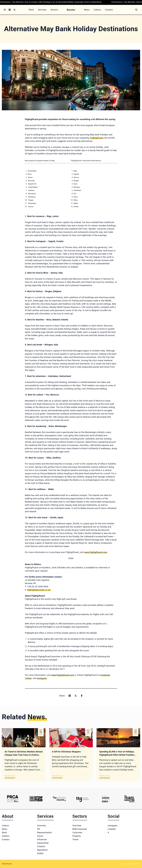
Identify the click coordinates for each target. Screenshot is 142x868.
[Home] (71, 10)
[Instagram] (5, 10)
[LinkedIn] (10, 10)
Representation (45, 832)
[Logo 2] (36, 799)
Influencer (42, 839)
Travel (75, 839)
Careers (6, 836)
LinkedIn (112, 829)
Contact (6, 839)
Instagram (113, 826)
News (5, 829)
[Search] (136, 10)
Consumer (77, 832)
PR (39, 829)
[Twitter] (14, 10)
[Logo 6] (129, 799)
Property (77, 836)
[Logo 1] (13, 799)
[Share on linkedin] (70, 696)
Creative (41, 846)
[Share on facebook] (82, 696)
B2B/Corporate (80, 829)
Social (40, 836)
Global (40, 853)
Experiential (43, 843)
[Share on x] (76, 696)
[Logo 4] (83, 799)
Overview (42, 826)
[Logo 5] (106, 799)
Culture (5, 826)
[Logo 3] (59, 799)
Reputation (42, 850)
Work (4, 832)
